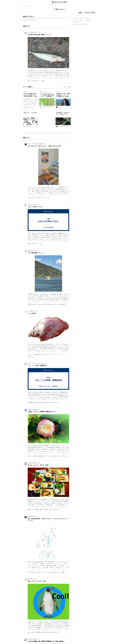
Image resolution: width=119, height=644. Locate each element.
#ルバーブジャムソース (56, 355)
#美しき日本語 (31, 572)
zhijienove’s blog (31, 251)
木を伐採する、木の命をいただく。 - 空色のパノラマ (63, 113)
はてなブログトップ (77, 22)
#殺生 (43, 81)
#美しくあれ (56, 510)
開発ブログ (89, 21)
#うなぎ (39, 304)
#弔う (51, 510)
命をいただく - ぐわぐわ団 (30, 113)
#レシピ (59, 456)
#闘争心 (49, 304)
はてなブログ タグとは (78, 21)
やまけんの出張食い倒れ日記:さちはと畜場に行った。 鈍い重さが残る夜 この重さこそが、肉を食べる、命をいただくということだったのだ (31, 95)
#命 (32, 81)
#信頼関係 (38, 632)
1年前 (44, 144)
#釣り (29, 81)
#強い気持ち (63, 304)
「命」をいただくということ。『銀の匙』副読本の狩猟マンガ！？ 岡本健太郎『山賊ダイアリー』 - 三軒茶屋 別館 (47, 95)
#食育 (37, 510)
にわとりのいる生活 (32, 204)
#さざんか (30, 456)
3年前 (39, 409)
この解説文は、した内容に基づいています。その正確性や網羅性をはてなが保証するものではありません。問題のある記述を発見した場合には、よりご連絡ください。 (30, 20)
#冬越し (54, 456)
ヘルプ (85, 21)
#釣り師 (43, 632)
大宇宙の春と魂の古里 (32, 409)
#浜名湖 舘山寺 (32, 304)
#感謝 (63, 572)
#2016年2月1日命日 (39, 403)
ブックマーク (27, 92)
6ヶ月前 (39, 32)
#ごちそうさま (47, 572)
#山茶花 (35, 456)
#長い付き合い (31, 632)
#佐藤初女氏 (31, 403)
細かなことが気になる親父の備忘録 (35, 144)
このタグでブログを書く (90, 13)
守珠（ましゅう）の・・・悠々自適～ (35, 363)
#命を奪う (46, 510)
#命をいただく (37, 81)
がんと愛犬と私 (31, 311)
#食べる (41, 510)
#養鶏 (29, 244)
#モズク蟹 (44, 304)
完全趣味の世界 (31, 516)
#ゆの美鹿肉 (36, 355)
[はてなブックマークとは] (32, 87)
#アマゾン (30, 355)
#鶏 (40, 244)
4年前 (39, 639)
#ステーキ (47, 355)
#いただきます (39, 572)
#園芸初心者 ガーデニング (45, 456)
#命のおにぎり (48, 403)
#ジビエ (42, 355)
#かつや (48, 198)
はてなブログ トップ (28, 6)
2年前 (36, 251)
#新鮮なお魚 (49, 632)
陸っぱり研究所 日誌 (32, 32)
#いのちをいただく (32, 198)
